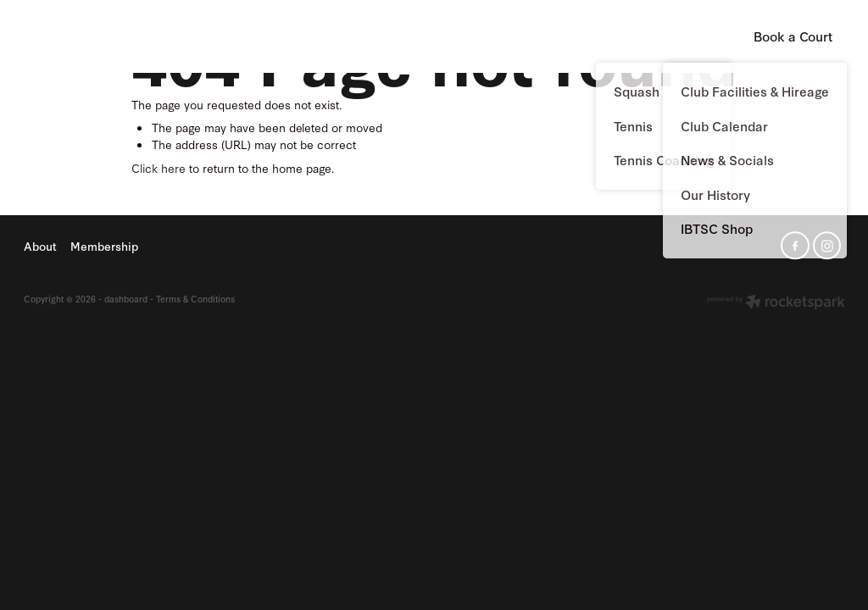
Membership (531, 35)
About (448, 35)
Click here (159, 168)
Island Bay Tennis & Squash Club (96, 36)
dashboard (126, 299)
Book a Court (793, 36)
